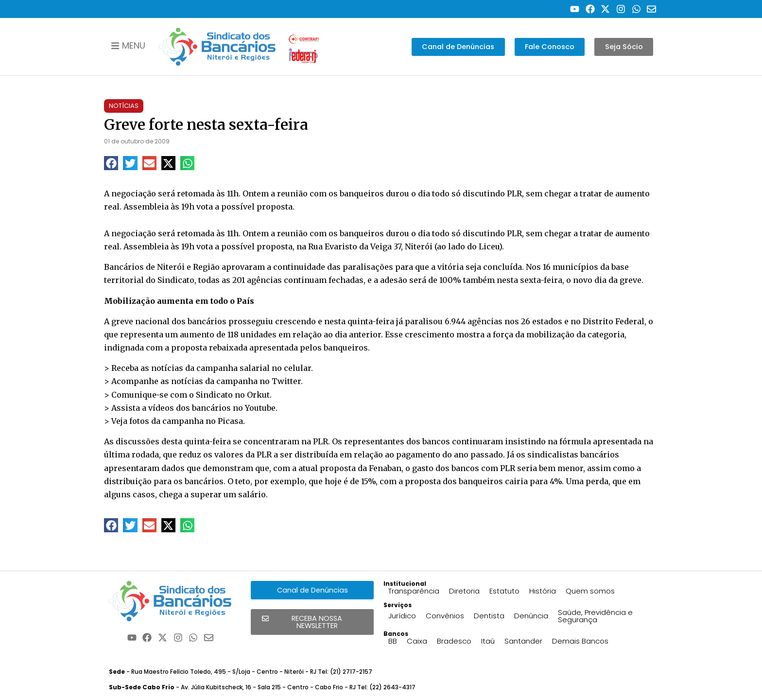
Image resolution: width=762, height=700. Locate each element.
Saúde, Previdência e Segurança (595, 616)
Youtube (260, 408)
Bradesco (454, 641)
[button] (111, 163)
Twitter (286, 381)
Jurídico (402, 616)
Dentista (489, 616)
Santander (523, 641)
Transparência (414, 591)
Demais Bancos (580, 641)
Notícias (124, 106)
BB (393, 641)
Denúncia (531, 616)
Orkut (258, 395)
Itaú (488, 641)
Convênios (445, 616)
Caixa (417, 641)
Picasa (230, 421)
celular (297, 368)
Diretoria (464, 591)
